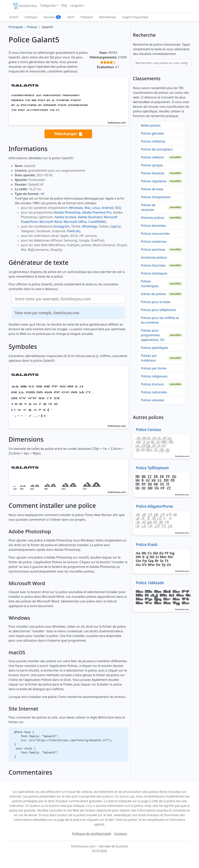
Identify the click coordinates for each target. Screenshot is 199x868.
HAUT (71, 17)
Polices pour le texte (156, 302)
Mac (88, 208)
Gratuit (14, 17)
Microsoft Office (75, 222)
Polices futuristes (153, 265)
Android (108, 208)
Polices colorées (152, 400)
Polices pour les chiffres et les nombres (160, 320)
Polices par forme (154, 368)
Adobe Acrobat (65, 217)
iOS (117, 208)
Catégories (48, 5)
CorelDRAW (97, 222)
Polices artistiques (154, 273)
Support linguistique (135, 17)
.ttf (42, 194)
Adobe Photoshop (68, 212)
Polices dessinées (154, 226)
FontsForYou (25, 6)
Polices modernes (154, 242)
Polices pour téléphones (158, 310)
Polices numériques (150, 284)
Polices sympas (152, 165)
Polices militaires (153, 141)
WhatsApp (89, 226)
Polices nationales (154, 392)
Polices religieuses (154, 376)
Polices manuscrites (155, 234)
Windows (76, 208)
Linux (96, 208)
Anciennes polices (154, 257)
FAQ (64, 5)
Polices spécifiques (155, 348)
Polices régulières (154, 181)
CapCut (115, 226)
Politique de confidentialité (92, 834)
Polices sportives (153, 249)
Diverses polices (153, 218)
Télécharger (68, 134)
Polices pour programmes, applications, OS (153, 335)
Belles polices (151, 125)
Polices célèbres (152, 157)
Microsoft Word (51, 222)
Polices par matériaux (149, 358)
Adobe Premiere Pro (97, 212)
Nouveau (52, 17)
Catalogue (31, 17)
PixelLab (73, 231)
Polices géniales (152, 133)
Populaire (87, 17)
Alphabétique (107, 17)
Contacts (121, 834)
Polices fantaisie (153, 173)
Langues (76, 5)
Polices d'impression (156, 197)
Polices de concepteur (157, 149)
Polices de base (152, 189)
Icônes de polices (153, 294)
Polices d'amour (152, 384)
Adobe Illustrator (90, 217)
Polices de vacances (148, 207)
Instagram (62, 226)
